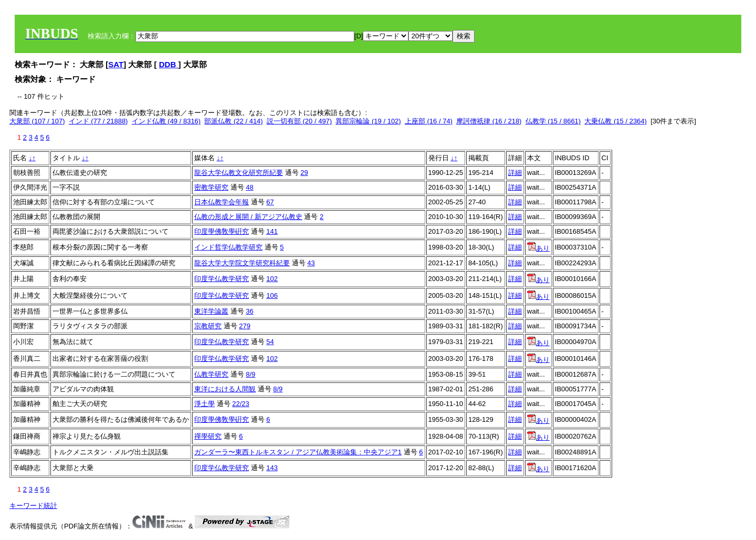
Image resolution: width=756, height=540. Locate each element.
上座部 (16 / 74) (429, 121)
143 (272, 468)
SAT (116, 64)
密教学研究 (211, 187)
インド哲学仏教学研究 (228, 247)
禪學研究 (208, 436)
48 (249, 187)
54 (270, 342)
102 (272, 279)
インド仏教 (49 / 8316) (166, 121)
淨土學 (204, 404)
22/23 (241, 404)
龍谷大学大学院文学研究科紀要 (242, 263)
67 (270, 202)
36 (249, 311)
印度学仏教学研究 (222, 279)
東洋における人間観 (225, 389)
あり (538, 248)
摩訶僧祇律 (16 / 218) (489, 121)
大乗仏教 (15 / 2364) (616, 121)
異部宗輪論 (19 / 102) (368, 121)
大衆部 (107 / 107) (37, 121)
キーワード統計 (33, 506)
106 (272, 295)
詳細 (515, 173)
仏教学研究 (211, 374)
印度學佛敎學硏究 (222, 231)
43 (311, 263)
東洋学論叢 (211, 311)
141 (272, 231)
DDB (169, 64)
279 (245, 326)
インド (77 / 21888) (98, 121)
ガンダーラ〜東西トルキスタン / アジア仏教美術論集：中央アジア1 (298, 452)
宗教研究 (208, 326)
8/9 (250, 374)
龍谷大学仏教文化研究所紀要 (239, 173)
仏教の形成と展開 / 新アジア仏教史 (248, 217)
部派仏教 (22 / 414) (233, 121)
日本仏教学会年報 (222, 202)
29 (304, 173)
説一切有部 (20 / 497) (299, 121)
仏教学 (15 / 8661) (553, 121)
